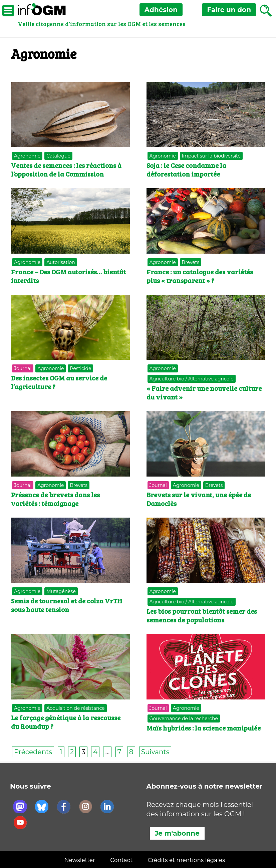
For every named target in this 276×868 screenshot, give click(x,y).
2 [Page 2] (72, 752)
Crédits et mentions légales (186, 860)
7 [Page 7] (119, 752)
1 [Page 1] (61, 752)
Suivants (155, 752)
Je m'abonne (177, 833)
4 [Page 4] (95, 752)
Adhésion (161, 10)
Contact (121, 860)
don (229, 10)
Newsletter (80, 860)
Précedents (33, 752)
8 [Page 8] (131, 752)
